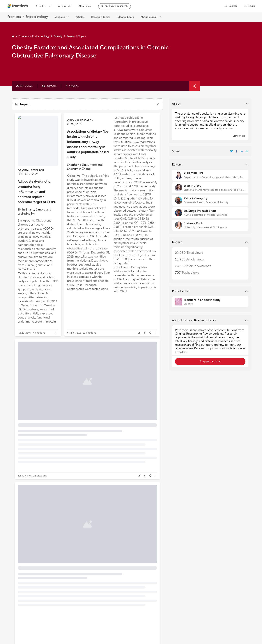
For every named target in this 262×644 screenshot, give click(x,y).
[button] (49, 86)
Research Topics (76, 36)
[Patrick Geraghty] (210, 200)
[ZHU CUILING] (210, 175)
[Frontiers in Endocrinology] (210, 302)
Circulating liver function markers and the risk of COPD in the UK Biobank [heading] (39, 363)
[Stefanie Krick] (210, 225)
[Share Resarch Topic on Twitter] (231, 151)
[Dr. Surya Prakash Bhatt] (210, 213)
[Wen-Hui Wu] (210, 188)
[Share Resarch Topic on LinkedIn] (242, 151)
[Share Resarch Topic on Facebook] (237, 151)
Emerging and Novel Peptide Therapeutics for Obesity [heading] (37, 544)
